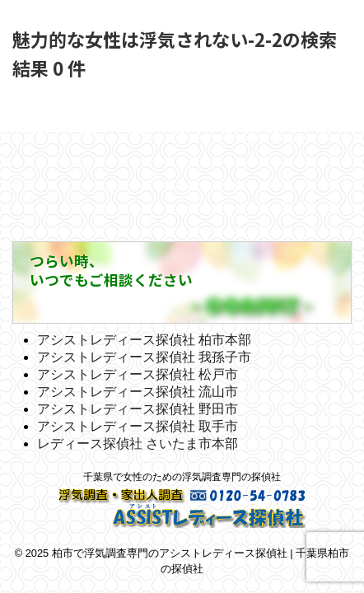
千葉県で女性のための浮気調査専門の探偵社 (182, 477)
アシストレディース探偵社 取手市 (138, 426)
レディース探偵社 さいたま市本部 (138, 444)
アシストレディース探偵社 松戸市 (138, 374)
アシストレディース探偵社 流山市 (138, 392)
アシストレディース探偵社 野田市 (138, 409)
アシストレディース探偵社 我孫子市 (144, 357)
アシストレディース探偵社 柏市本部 (144, 340)
